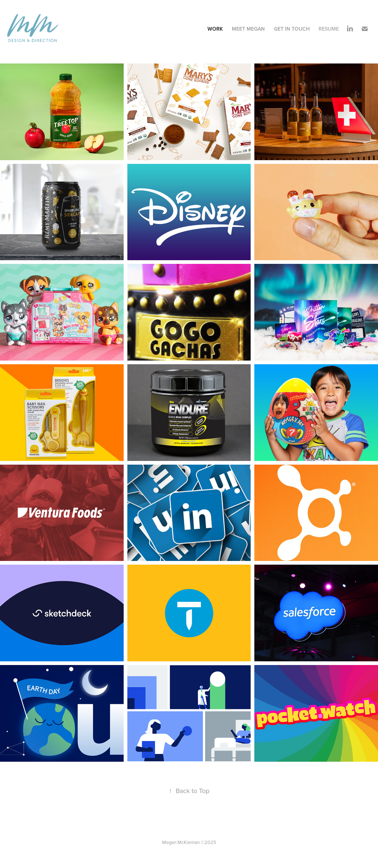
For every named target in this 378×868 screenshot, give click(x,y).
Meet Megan (248, 29)
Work (215, 29)
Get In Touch (292, 29)
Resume (329, 29)
